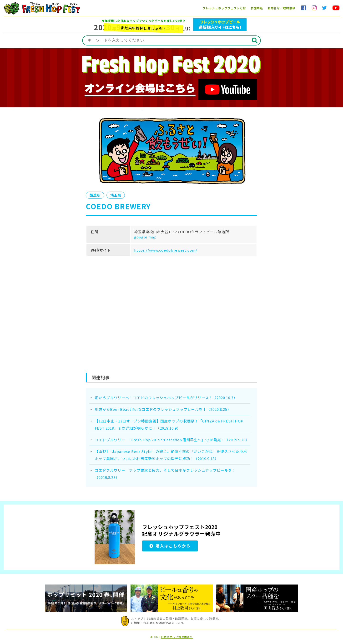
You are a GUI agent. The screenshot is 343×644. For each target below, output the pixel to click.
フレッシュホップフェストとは (224, 8)
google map (145, 237)
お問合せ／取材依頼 (281, 8)
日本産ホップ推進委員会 (177, 637)
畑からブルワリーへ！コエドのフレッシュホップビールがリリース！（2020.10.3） (166, 398)
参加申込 (257, 8)
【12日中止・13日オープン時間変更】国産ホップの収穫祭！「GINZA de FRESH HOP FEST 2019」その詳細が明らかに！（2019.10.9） (169, 424)
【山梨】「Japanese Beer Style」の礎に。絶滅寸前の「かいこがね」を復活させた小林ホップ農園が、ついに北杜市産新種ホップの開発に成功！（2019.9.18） (171, 455)
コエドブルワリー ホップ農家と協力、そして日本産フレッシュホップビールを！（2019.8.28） (165, 474)
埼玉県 (116, 195)
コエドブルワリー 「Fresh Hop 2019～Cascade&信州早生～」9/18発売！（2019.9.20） (172, 440)
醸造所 (95, 195)
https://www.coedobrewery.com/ (166, 250)
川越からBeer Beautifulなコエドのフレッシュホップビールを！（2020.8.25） (163, 409)
